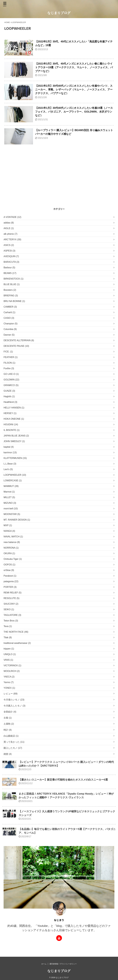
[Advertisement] (58, 185)
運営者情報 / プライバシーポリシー (63, 964)
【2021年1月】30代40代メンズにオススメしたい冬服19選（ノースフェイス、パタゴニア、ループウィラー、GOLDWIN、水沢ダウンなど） (74, 112)
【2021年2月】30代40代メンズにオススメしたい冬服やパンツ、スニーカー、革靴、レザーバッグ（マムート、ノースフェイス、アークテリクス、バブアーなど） (74, 90)
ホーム (44, 964)
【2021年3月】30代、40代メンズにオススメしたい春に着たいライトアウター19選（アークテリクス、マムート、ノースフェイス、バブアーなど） (74, 67)
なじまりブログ (59, 13)
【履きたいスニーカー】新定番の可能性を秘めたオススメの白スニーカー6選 (63, 780)
